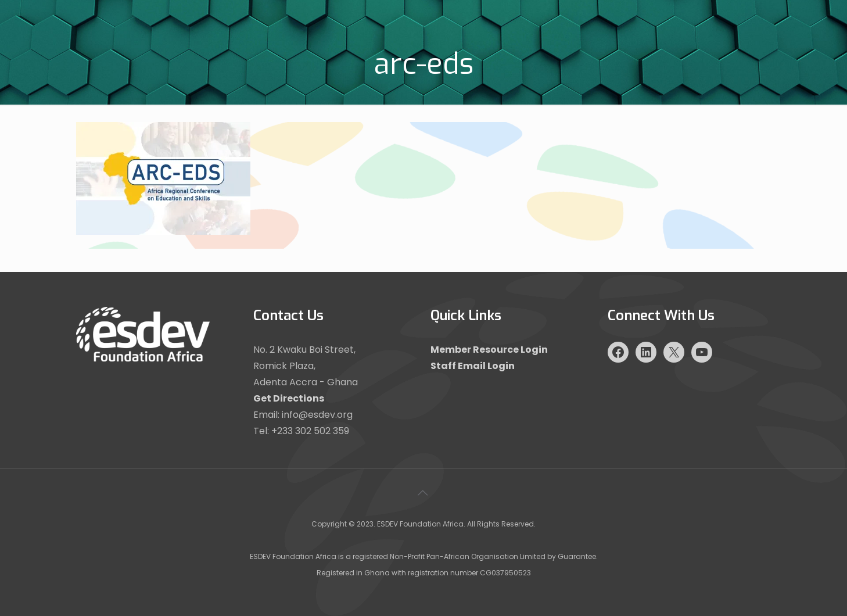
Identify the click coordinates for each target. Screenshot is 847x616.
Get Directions (289, 398)
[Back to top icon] (423, 493)
